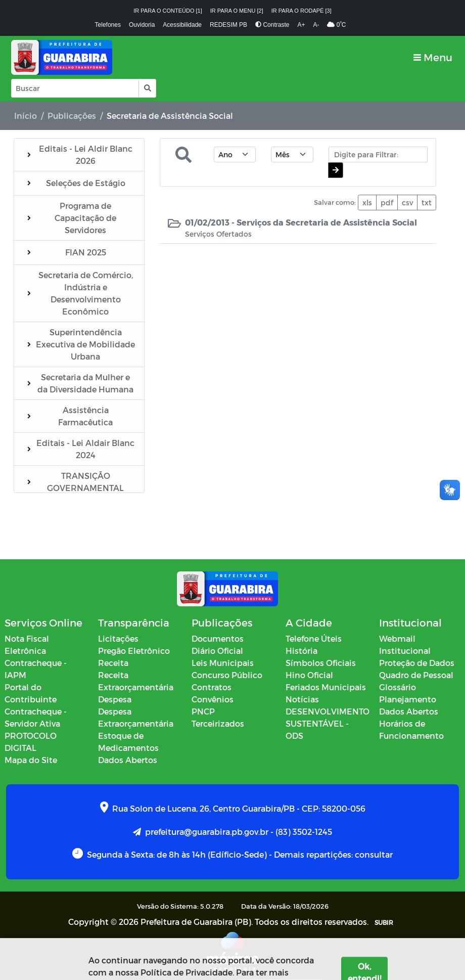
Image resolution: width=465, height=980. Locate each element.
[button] (147, 88)
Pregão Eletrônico (134, 651)
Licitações (118, 638)
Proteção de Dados (417, 663)
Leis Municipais (223, 663)
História (301, 651)
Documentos (218, 638)
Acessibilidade (182, 25)
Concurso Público (227, 675)
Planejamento (408, 699)
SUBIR (384, 922)
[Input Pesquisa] (75, 88)
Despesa (115, 699)
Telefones (108, 25)
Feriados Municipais (326, 687)
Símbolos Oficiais (321, 663)
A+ (301, 25)
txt (427, 203)
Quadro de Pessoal (416, 675)
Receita (113, 663)
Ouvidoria (142, 25)
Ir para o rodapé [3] (301, 11)
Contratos (212, 687)
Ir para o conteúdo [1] (168, 11)
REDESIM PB (228, 25)
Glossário (398, 687)
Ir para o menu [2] (237, 11)
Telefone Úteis (314, 638)
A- (316, 25)
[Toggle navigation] (433, 57)
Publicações (72, 116)
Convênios (213, 699)
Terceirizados (218, 723)
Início (26, 116)
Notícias (302, 699)
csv (407, 203)
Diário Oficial (217, 651)
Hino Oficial (309, 675)
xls (367, 203)
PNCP (203, 711)
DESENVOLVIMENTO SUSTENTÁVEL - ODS (328, 723)
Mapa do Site (31, 760)
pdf (387, 203)
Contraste (272, 25)
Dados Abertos (128, 760)
